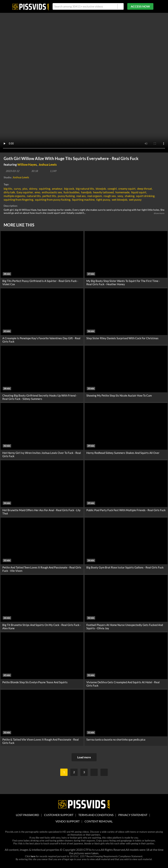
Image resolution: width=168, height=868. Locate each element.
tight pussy (103, 199)
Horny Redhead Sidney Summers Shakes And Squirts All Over (123, 453)
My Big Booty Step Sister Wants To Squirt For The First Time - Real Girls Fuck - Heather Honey (123, 282)
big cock (69, 188)
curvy (17, 188)
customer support (59, 815)
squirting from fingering (18, 199)
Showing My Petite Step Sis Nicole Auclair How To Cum (119, 395)
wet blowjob (120, 199)
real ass (81, 196)
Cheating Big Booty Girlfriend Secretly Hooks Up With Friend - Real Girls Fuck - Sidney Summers (40, 397)
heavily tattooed (103, 192)
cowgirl (112, 188)
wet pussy (135, 199)
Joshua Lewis (48, 165)
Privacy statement (133, 815)
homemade (122, 192)
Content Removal (99, 821)
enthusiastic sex (52, 192)
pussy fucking (66, 196)
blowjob (101, 188)
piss (25, 188)
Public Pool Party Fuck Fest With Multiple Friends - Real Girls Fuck (126, 510)
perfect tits (49, 196)
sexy (120, 196)
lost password (27, 815)
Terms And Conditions (96, 815)
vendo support (68, 821)
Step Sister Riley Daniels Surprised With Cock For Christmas (122, 338)
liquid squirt (139, 192)
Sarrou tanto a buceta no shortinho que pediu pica (116, 739)
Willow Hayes (27, 165)
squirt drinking (145, 196)
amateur (57, 188)
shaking (130, 196)
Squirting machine (83, 199)
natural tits (34, 196)
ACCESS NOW (140, 6)
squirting (45, 188)
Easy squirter (25, 192)
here (33, 856)
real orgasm (95, 196)
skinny (33, 188)
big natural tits (85, 188)
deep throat (145, 188)
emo (37, 192)
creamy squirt (127, 188)
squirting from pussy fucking (53, 199)
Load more (84, 757)
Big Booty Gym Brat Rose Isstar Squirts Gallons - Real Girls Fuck (125, 567)
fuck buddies (71, 192)
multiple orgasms (14, 196)
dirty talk (9, 192)
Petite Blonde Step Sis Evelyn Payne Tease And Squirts (35, 682)
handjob (86, 192)
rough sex (110, 196)
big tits (8, 188)
